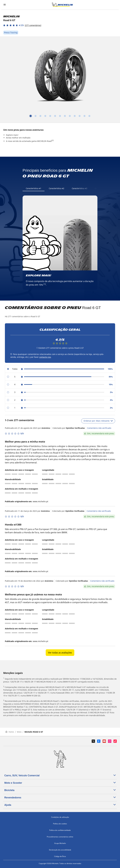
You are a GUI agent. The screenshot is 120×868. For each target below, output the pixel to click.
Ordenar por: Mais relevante (98, 421)
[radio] (60, 369)
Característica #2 (57, 188)
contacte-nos (45, 357)
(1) (45, 284)
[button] (22, 25)
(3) (53, 140)
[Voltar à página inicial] (62, 5)
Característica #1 (34, 188)
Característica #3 (80, 188)
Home (10, 732)
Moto (19, 732)
